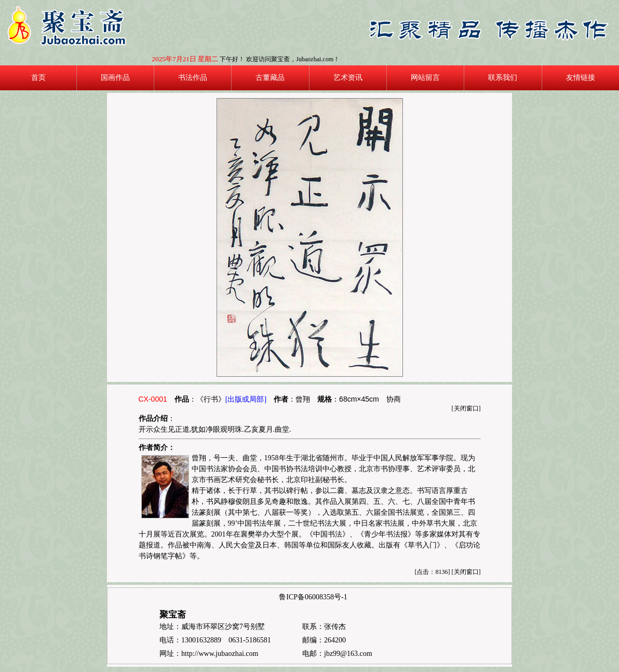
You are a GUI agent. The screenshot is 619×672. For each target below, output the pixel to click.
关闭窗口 (466, 408)
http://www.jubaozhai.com (220, 654)
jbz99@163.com (348, 654)
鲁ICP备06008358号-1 (313, 597)
